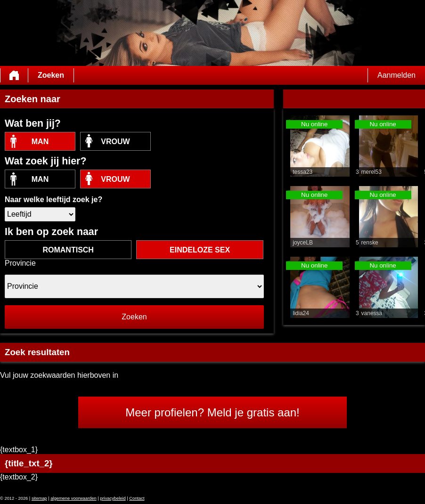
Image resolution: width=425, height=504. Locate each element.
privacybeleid (113, 498)
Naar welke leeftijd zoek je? (53, 199)
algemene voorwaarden (74, 498)
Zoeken (51, 75)
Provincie (20, 263)
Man (40, 142)
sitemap (39, 498)
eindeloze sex (200, 250)
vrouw (115, 142)
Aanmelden (396, 75)
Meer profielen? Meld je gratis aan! (212, 412)
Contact (137, 498)
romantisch (68, 250)
